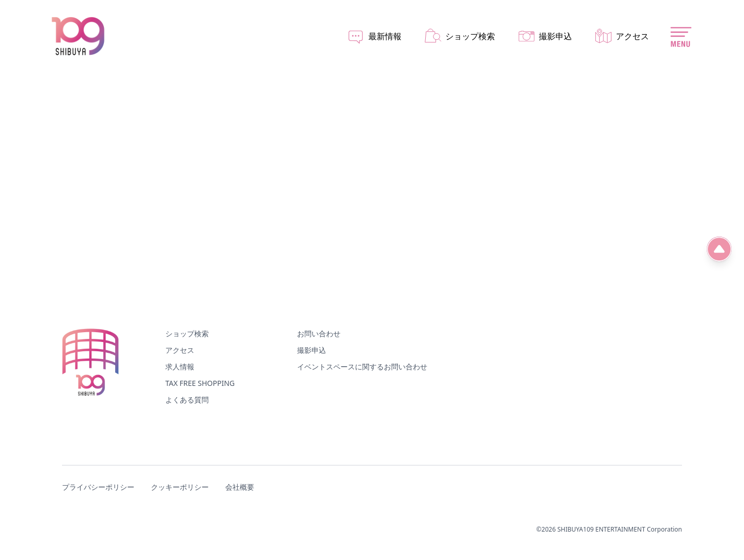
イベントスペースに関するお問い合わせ (362, 367)
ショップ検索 (187, 333)
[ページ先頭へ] (719, 249)
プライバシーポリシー (98, 487)
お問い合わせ (319, 333)
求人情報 (180, 367)
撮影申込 (312, 350)
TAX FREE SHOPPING (200, 383)
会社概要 (240, 487)
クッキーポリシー (180, 487)
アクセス (180, 350)
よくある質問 (187, 400)
